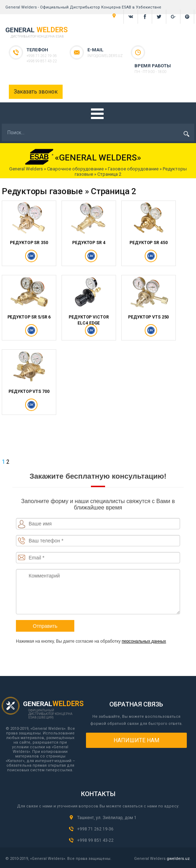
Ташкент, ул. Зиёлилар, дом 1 (107, 818)
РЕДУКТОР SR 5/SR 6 (29, 317)
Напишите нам (136, 740)
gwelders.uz (178, 859)
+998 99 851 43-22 (42, 61)
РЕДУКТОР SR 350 (29, 243)
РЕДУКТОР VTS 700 (29, 391)
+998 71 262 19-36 (42, 56)
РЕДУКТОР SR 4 (89, 243)
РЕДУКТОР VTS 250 (148, 317)
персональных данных (144, 641)
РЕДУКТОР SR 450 (148, 243)
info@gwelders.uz (105, 56)
